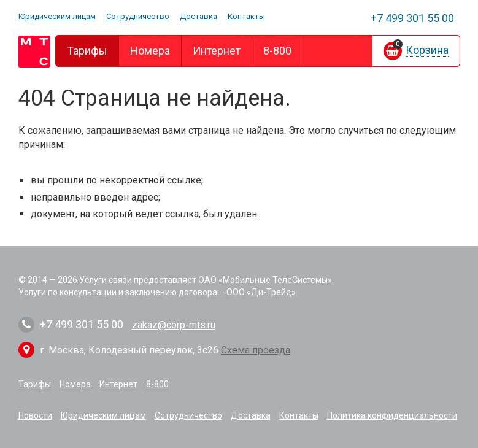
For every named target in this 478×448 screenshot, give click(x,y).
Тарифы (87, 51)
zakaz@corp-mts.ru (174, 325)
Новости (35, 415)
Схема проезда (256, 350)
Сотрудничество (138, 16)
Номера (150, 51)
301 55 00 (412, 18)
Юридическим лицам (57, 16)
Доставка (199, 16)
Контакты (246, 16)
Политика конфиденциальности (392, 415)
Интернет (217, 51)
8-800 (277, 51)
